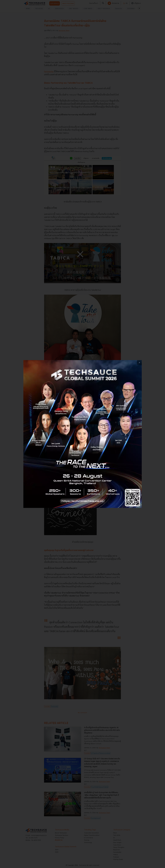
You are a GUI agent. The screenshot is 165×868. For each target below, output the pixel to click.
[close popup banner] (139, 362)
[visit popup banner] (83, 434)
